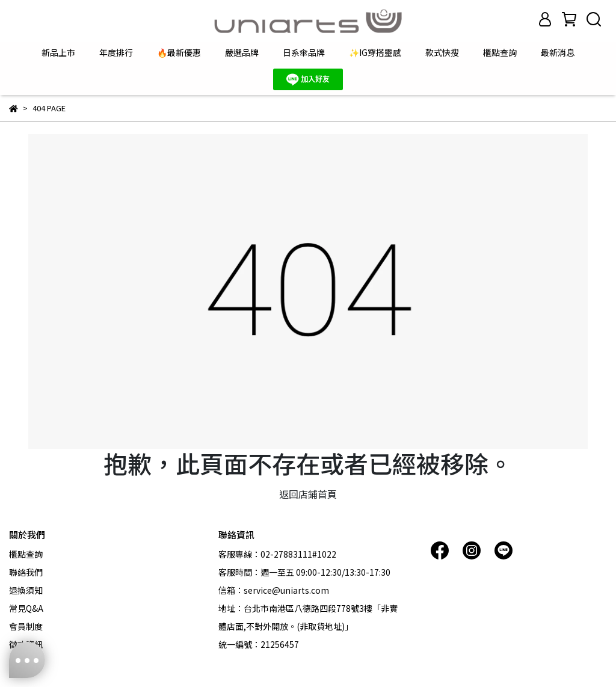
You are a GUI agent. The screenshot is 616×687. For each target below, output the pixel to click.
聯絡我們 (26, 572)
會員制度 (26, 626)
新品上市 (58, 52)
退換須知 (26, 590)
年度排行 (116, 52)
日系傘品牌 (304, 52)
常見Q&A (26, 608)
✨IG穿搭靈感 (375, 52)
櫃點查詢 (500, 52)
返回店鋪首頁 (308, 494)
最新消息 (558, 52)
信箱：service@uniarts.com (274, 590)
